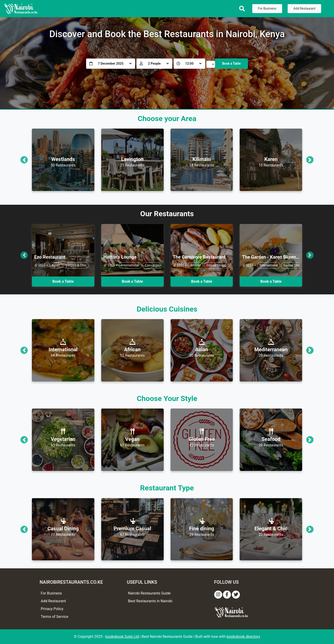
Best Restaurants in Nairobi (150, 601)
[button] (24, 160)
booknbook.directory (243, 637)
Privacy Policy (52, 609)
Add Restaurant (304, 8)
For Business (267, 8)
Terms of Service (55, 617)
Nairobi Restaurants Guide (149, 593)
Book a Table (232, 64)
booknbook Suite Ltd (122, 637)
